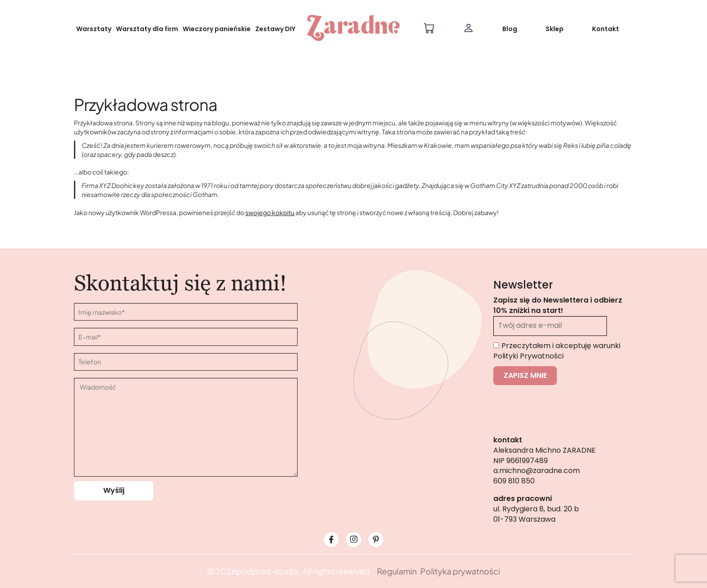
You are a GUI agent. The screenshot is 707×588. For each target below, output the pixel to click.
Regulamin (397, 571)
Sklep (555, 29)
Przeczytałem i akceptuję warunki (557, 351)
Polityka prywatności (460, 571)
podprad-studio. (269, 571)
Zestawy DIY (275, 29)
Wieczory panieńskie (217, 29)
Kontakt (606, 29)
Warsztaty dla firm (147, 29)
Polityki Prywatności (528, 356)
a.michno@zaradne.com (537, 471)
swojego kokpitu (270, 212)
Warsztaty (94, 29)
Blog (510, 29)
